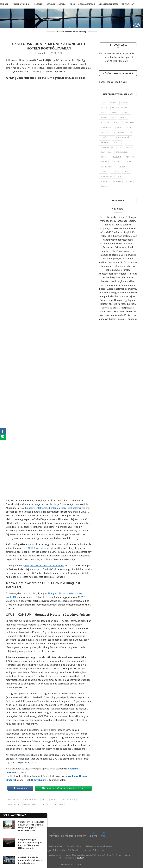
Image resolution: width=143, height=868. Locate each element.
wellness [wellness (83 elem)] (117, 182)
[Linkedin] (94, 834)
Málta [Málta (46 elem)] (129, 147)
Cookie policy (74, 846)
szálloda (44, 805)
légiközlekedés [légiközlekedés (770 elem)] (107, 137)
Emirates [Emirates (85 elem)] (123, 118)
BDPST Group (13, 799)
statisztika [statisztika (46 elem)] (116, 162)
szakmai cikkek (30, 805)
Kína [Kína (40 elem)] (130, 132)
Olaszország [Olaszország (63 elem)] (106, 152)
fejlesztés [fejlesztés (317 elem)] (105, 123)
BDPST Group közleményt (40, 548)
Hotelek (38, 4)
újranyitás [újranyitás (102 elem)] (105, 186)
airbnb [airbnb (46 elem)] (103, 103)
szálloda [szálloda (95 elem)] (121, 167)
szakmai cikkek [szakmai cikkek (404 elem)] (107, 167)
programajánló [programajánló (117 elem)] (122, 152)
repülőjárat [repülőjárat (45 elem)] (116, 157)
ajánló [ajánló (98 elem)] (114, 103)
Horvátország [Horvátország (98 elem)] (106, 127)
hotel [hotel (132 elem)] (120, 127)
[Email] (104, 834)
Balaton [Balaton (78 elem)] (104, 108)
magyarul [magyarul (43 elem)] (105, 142)
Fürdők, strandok (21, 4)
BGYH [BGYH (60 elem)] (103, 113)
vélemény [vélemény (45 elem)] (105, 182)
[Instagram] (67, 834)
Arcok (73, 4)
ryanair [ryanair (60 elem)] (104, 162)
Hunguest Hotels (68, 799)
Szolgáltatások (87, 4)
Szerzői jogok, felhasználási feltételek (58, 850)
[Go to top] (72, 864)
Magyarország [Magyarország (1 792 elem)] (124, 137)
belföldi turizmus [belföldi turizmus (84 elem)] (120, 108)
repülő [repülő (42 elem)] (104, 157)
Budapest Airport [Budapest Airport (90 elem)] (108, 118)
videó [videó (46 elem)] (120, 177)
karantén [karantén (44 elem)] (105, 132)
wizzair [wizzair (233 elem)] (129, 182)
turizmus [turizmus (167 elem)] (115, 172)
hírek (44, 799)
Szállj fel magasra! (56, 4)
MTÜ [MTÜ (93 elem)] (120, 147)
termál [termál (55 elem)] (104, 172)
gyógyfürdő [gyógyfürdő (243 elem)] (129, 123)
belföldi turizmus (30, 799)
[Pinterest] (81, 834)
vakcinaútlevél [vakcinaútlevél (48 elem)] (107, 177)
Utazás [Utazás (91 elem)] (127, 172)
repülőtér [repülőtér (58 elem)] (130, 157)
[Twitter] (54, 834)
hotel (54, 799)
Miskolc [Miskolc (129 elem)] (117, 142)
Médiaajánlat (127, 4)
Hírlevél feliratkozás (94, 850)
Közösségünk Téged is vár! (113, 82)
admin (43, 53)
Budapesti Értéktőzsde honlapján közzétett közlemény (53, 508)
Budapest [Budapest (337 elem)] (126, 113)
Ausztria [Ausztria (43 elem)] (125, 103)
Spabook (4, 4)
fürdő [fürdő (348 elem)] (117, 123)
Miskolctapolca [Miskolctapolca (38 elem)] (107, 147)
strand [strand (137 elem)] (128, 162)
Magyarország (14, 805)
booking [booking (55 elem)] (113, 113)
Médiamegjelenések (109, 4)
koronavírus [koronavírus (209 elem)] (119, 132)
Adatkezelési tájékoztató (99, 846)
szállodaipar (58, 805)
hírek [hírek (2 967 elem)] (129, 127)
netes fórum (31, 762)
